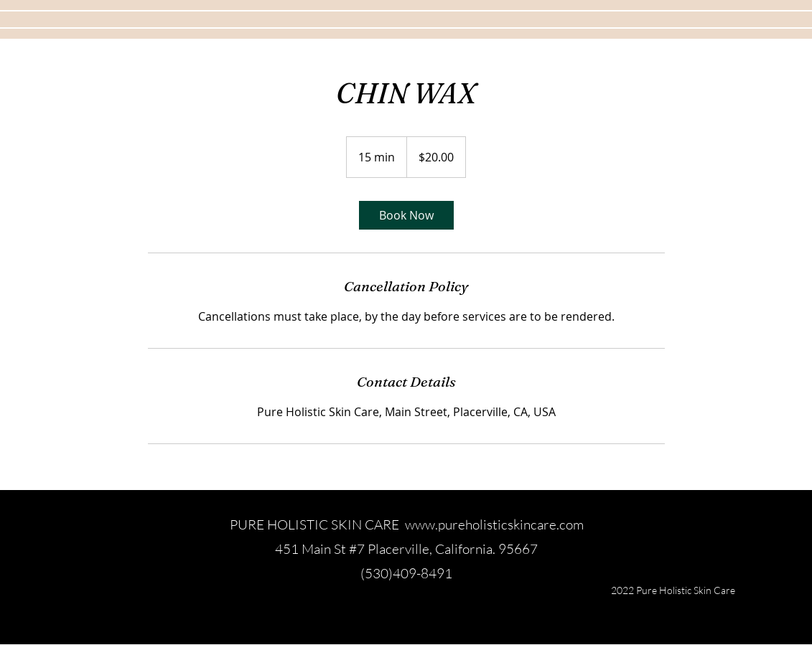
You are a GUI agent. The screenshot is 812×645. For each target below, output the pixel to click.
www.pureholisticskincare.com (494, 524)
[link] (406, 215)
